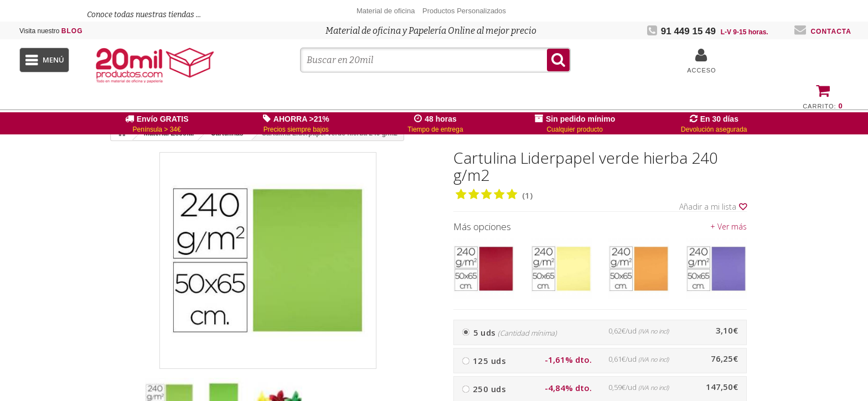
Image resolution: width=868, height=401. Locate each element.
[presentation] (412, 399)
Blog (51, 31)
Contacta (823, 32)
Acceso (701, 70)
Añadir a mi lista (713, 207)
